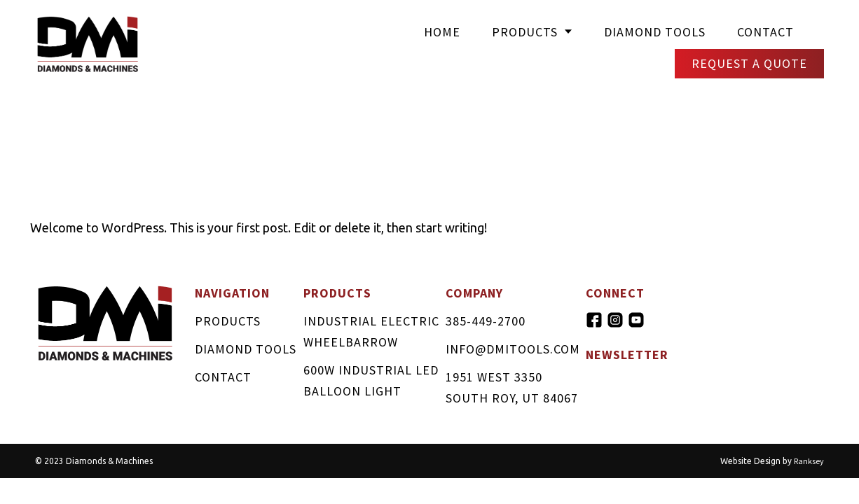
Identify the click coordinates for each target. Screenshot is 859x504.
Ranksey (809, 461)
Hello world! (139, 187)
